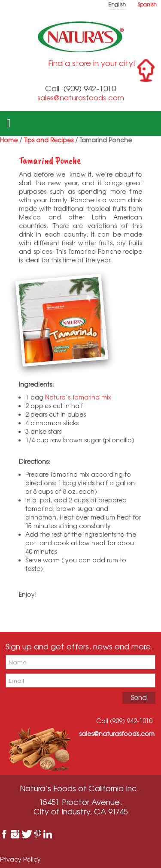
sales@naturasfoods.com (81, 98)
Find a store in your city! (92, 63)
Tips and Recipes (49, 140)
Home (9, 140)
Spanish (147, 5)
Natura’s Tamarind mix (78, 397)
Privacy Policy (20, 859)
